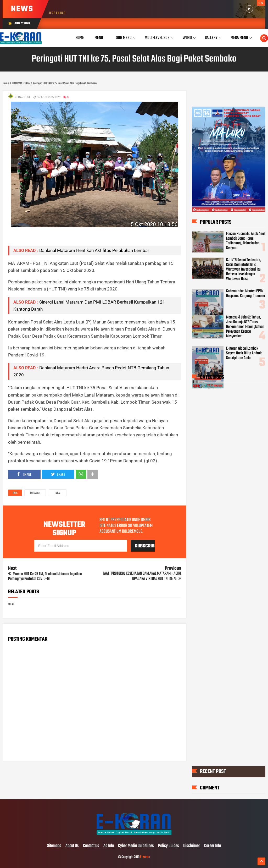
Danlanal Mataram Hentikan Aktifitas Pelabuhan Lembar (94, 250)
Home (80, 38)
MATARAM (35, 493)
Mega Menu (239, 38)
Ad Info (109, 846)
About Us (72, 846)
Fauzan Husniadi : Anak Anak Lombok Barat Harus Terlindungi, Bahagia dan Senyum (246, 241)
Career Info (213, 846)
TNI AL (58, 493)
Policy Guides (169, 846)
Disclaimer (192, 846)
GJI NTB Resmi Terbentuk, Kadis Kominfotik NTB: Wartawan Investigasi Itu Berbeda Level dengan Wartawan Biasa (244, 270)
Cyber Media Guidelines (136, 846)
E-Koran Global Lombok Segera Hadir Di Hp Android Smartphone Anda (244, 353)
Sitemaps (54, 846)
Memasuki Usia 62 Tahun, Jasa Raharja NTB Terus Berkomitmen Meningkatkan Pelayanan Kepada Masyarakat (245, 327)
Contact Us (91, 846)
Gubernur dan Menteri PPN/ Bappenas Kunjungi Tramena (245, 294)
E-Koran (145, 857)
